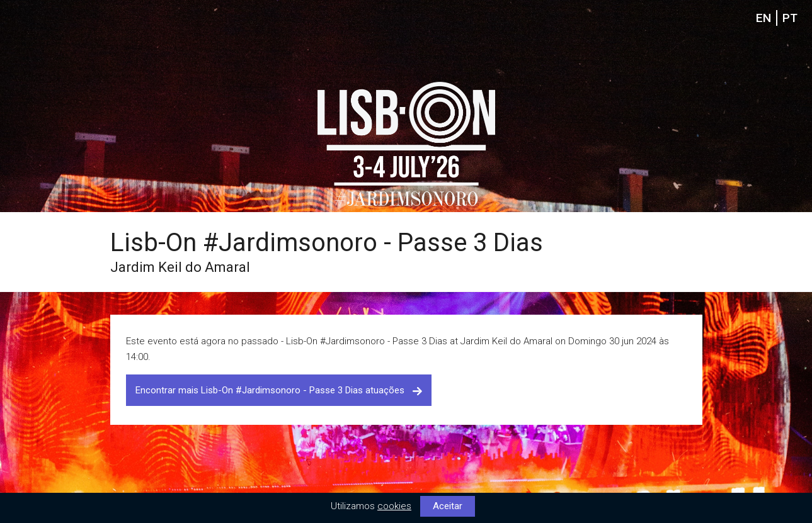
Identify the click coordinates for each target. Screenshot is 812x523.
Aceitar (448, 506)
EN (763, 18)
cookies (394, 506)
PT (790, 18)
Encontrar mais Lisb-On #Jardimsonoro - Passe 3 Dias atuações (279, 390)
